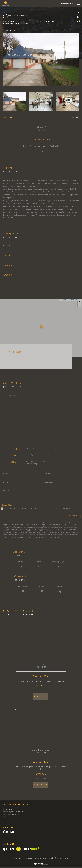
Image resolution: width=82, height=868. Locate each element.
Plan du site (27, 860)
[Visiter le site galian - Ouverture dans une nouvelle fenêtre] (8, 850)
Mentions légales (36, 860)
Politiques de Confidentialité (27, 537)
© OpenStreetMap (77, 300)
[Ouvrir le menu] (79, 4)
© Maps (68, 300)
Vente (30, 21)
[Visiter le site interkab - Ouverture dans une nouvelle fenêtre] (31, 850)
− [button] (79, 305)
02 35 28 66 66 (31, 448)
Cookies (67, 860)
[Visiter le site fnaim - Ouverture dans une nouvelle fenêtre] (18, 850)
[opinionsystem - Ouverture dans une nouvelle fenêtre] (8, 834)
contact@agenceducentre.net (38, 455)
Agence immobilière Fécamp (14, 21)
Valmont (38, 21)
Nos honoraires (18, 860)
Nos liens (51, 860)
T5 (53, 21)
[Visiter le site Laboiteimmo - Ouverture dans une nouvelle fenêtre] (41, 864)
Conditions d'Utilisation (42, 537)
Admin (45, 860)
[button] (11, 118)
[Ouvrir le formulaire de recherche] (67, 4)
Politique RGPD (59, 860)
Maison (47, 21)
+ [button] (79, 302)
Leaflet (61, 300)
